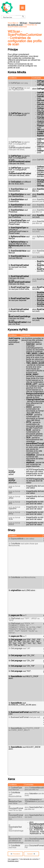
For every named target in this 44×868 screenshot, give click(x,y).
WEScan (23, 23)
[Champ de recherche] (13, 17)
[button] (18, 15)
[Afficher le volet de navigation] (22, 8)
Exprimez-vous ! (13, 861)
